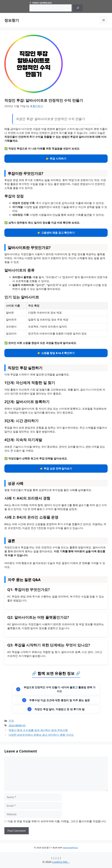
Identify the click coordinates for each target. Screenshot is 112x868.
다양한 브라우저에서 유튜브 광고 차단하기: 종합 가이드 (41, 735)
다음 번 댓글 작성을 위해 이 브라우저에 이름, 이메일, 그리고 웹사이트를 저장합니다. (57, 821)
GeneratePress (71, 848)
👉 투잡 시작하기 (56, 159)
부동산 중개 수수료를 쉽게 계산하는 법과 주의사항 (38, 730)
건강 (11, 721)
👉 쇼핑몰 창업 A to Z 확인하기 (56, 353)
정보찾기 (12, 20)
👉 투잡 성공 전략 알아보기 (56, 468)
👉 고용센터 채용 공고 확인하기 (56, 233)
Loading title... (61, 862)
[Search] (78, 8)
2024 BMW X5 (17, 725)
